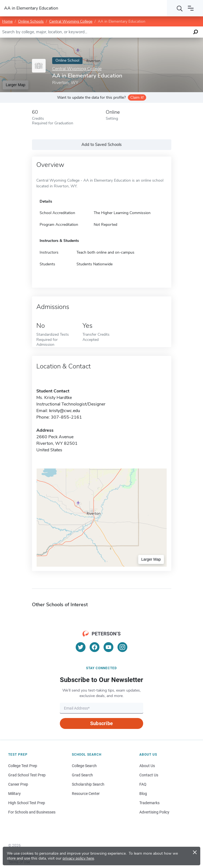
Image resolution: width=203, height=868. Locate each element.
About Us (147, 766)
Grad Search (82, 775)
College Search (84, 766)
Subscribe (101, 723)
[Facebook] (95, 647)
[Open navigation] (191, 8)
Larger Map (16, 85)
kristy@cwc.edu (65, 411)
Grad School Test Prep (27, 775)
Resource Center (86, 794)
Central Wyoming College (71, 21)
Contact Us (149, 775)
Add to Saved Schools (101, 145)
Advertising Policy (154, 812)
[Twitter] (81, 647)
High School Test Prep (27, 803)
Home (7, 21)
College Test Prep (23, 766)
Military (14, 794)
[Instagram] (122, 647)
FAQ (143, 784)
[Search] (180, 8)
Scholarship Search (88, 784)
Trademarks (149, 803)
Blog (143, 794)
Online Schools (31, 21)
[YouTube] (108, 647)
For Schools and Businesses (32, 812)
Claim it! (137, 97)
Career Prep (18, 784)
